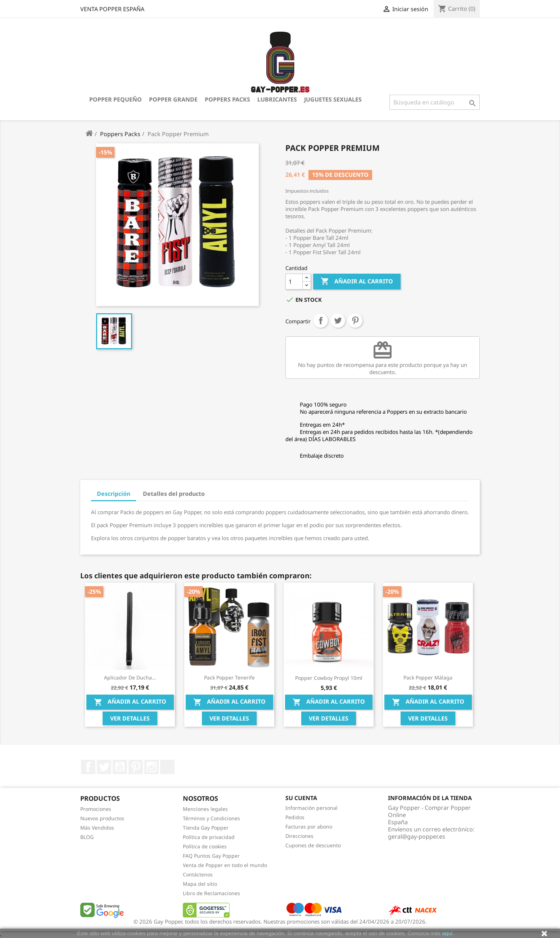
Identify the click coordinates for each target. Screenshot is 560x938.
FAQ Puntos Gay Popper (211, 856)
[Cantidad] (294, 282)
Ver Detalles (130, 718)
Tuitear (338, 320)
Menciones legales (205, 809)
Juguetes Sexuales (333, 99)
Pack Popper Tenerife (229, 677)
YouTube (120, 767)
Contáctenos (198, 874)
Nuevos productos (102, 818)
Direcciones (299, 836)
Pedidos (295, 817)
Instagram (152, 767)
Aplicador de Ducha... (130, 677)
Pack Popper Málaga (428, 677)
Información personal (311, 808)
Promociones (96, 809)
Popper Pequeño (116, 99)
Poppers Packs (227, 99)
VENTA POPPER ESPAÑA (112, 9)
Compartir (321, 320)
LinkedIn (167, 767)
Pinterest (355, 320)
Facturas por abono (309, 827)
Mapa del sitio (200, 884)
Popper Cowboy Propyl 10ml (329, 678)
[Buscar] (435, 102)
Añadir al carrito (357, 282)
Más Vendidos (97, 828)
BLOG (87, 837)
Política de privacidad (209, 837)
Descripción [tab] (114, 494)
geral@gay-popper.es (417, 836)
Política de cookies (205, 846)
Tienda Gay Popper (206, 828)
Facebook (88, 767)
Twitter (104, 767)
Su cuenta (301, 798)
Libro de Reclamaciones (211, 893)
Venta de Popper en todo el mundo (225, 865)
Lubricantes (277, 99)
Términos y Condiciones (211, 818)
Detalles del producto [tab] (174, 494)
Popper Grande (173, 99)
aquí (447, 933)
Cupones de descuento (313, 845)
